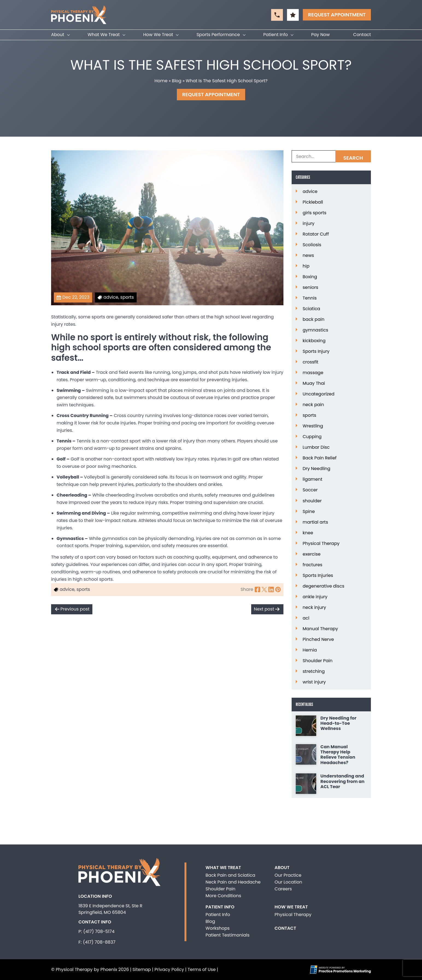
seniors (310, 287)
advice (310, 192)
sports (309, 415)
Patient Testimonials (228, 935)
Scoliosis (312, 245)
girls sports (314, 213)
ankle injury (315, 597)
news (308, 256)
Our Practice (288, 875)
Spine (309, 512)
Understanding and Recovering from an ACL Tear (342, 781)
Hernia (310, 650)
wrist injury (314, 682)
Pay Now (321, 35)
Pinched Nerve (318, 639)
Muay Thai (314, 383)
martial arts (315, 522)
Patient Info (276, 35)
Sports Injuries (318, 576)
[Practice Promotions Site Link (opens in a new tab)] (314, 970)
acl (306, 618)
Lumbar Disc (316, 447)
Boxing (310, 277)
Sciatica (311, 309)
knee (308, 533)
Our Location (288, 882)
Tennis (310, 298)
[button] (277, 15)
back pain (313, 319)
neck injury (314, 608)
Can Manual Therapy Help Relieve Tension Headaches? (338, 755)
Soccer (310, 490)
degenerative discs (323, 586)
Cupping (312, 437)
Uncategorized (318, 394)
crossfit (310, 362)
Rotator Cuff (316, 234)
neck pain (313, 405)
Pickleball (313, 202)
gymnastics (315, 330)
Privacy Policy (169, 969)
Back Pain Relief (320, 458)
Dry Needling (316, 469)
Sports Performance (218, 35)
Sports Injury (316, 351)
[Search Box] (331, 156)
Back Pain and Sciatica (230, 875)
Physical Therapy (321, 544)
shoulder (312, 501)
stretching (314, 671)
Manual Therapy (320, 629)
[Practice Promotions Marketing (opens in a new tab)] (345, 971)
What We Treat (104, 35)
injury (308, 224)
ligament (312, 479)
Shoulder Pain (317, 661)
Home (161, 81)
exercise (311, 554)
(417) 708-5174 (99, 931)
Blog (177, 81)
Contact (362, 35)
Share (247, 589)
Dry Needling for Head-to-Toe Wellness (338, 723)
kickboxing (314, 341)
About (58, 35)
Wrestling (313, 426)
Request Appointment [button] (337, 15)
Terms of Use (202, 969)
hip (306, 266)
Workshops (218, 928)
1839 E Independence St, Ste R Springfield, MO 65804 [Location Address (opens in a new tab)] (110, 909)
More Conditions (223, 896)
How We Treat (158, 35)
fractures (312, 565)
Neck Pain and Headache (233, 882)
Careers (283, 889)
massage (313, 373)
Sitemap (142, 969)
